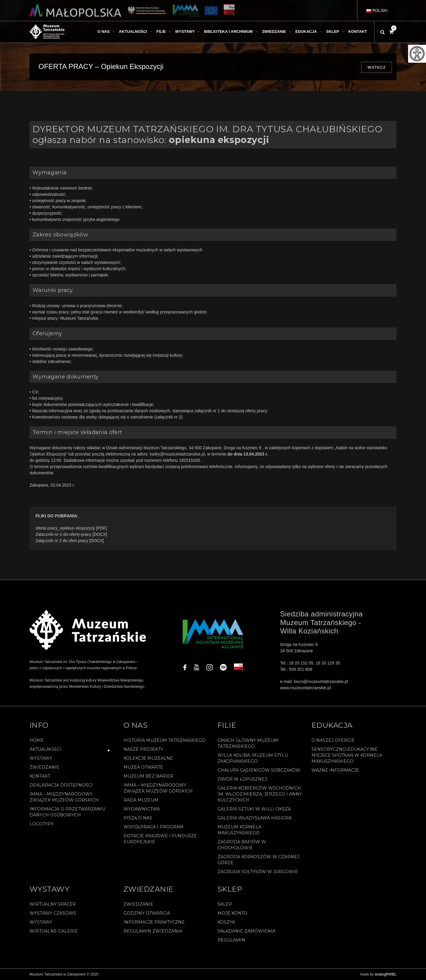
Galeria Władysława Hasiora (255, 818)
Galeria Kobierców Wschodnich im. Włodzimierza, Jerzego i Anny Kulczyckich (260, 794)
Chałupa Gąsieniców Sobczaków (259, 770)
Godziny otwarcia (147, 913)
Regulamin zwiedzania (153, 931)
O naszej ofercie (333, 740)
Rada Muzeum (141, 800)
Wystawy (41, 758)
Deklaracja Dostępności (61, 785)
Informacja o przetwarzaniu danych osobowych (67, 812)
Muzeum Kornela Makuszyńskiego (239, 830)
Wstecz (377, 67)
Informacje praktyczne (154, 922)
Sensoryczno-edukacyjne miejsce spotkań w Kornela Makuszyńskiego (347, 755)
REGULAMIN (231, 940)
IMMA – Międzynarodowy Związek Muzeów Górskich (64, 797)
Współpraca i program (153, 827)
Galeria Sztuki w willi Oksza (254, 809)
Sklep (225, 904)
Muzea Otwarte (143, 767)
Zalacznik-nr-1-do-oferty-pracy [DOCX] (71, 534)
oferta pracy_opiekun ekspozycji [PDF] (71, 528)
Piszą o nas (138, 818)
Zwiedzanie (44, 767)
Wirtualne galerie (54, 931)
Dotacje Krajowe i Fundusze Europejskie (160, 839)
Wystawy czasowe (53, 913)
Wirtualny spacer (53, 904)
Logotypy (42, 824)
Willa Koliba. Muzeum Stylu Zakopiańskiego (253, 758)
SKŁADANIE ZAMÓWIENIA (246, 931)
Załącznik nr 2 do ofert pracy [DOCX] (70, 541)
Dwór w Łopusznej (242, 779)
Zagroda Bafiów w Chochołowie (242, 845)
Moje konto (232, 913)
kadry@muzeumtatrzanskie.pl (177, 454)
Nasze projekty (143, 749)
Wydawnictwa (142, 809)
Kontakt (40, 776)
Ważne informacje (335, 770)
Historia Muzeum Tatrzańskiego (165, 740)
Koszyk (226, 922)
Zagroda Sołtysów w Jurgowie (258, 872)
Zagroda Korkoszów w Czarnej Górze (258, 860)
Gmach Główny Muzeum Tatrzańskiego (248, 743)
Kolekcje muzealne (148, 758)
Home (37, 740)
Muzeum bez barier (148, 776)
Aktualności (45, 749)
